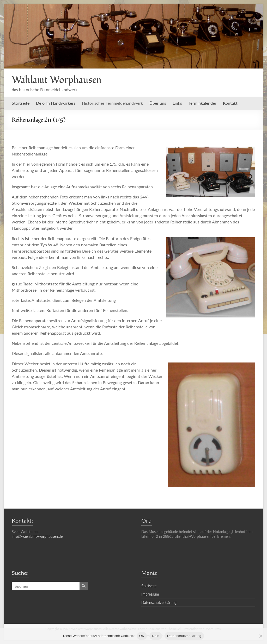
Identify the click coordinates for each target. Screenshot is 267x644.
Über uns (158, 103)
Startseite (21, 103)
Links (177, 103)
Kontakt (230, 103)
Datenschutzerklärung (159, 602)
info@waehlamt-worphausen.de (37, 536)
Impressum (150, 594)
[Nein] (260, 636)
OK (142, 636)
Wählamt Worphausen (57, 80)
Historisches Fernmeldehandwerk (112, 103)
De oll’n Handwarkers (56, 103)
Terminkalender (202, 103)
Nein (156, 636)
